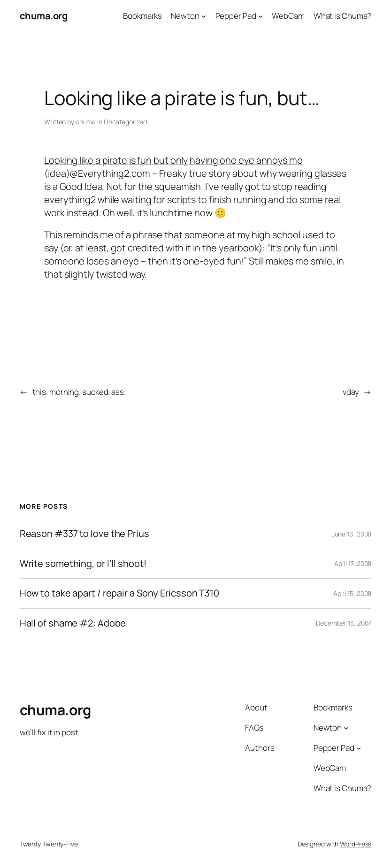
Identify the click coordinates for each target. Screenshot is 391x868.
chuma (86, 122)
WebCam (288, 16)
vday (351, 392)
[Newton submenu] (204, 16)
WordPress (356, 844)
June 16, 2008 (352, 534)
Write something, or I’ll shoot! (83, 564)
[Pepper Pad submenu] (261, 16)
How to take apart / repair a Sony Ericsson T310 (119, 593)
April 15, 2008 (353, 593)
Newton (185, 16)
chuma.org (44, 16)
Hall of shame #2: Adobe (73, 623)
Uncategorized (125, 122)
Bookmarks (142, 16)
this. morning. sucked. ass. (79, 392)
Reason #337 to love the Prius (84, 534)
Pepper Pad (236, 16)
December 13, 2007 (344, 623)
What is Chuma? (343, 16)
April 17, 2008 (353, 563)
